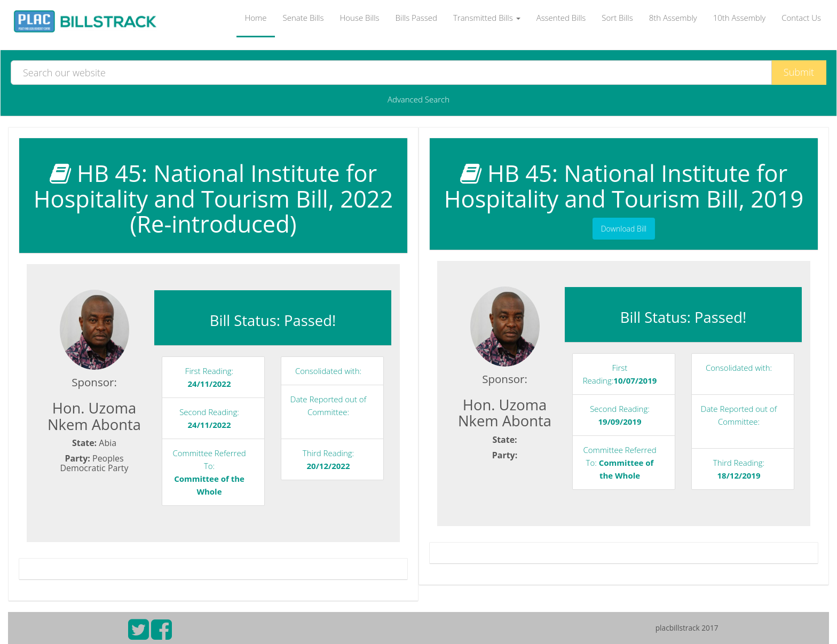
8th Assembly (673, 18)
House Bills (359, 18)
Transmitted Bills (487, 18)
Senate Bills (303, 18)
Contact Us (801, 18)
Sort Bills (617, 18)
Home (255, 18)
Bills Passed (416, 18)
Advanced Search (418, 99)
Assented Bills (561, 18)
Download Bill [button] (624, 229)
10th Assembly (740, 18)
